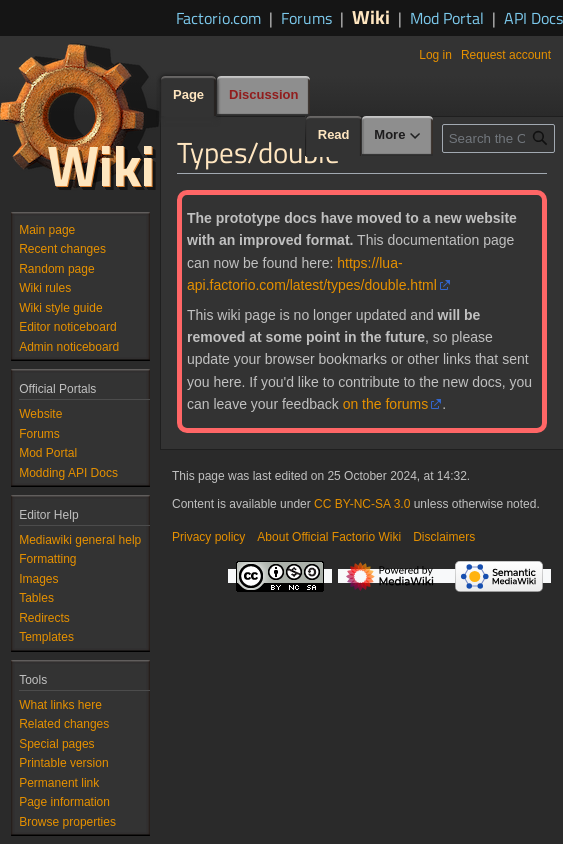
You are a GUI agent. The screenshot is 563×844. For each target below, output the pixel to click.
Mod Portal (447, 18)
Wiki (371, 16)
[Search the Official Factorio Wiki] (498, 138)
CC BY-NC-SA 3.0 (362, 504)
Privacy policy (208, 537)
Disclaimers (444, 537)
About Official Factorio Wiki (329, 537)
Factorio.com (218, 18)
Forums (306, 18)
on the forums (386, 404)
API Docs (533, 18)
